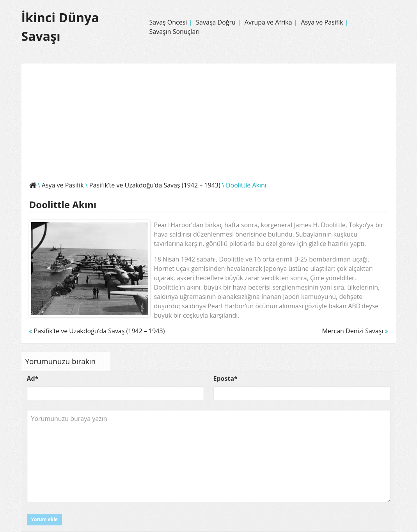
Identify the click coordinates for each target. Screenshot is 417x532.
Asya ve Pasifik (322, 22)
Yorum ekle (44, 519)
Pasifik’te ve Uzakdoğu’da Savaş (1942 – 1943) (155, 185)
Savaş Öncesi (168, 22)
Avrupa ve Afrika (268, 22)
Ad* (33, 378)
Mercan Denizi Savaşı (353, 331)
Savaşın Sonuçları (174, 32)
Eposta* (225, 378)
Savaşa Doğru (216, 22)
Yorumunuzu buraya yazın (209, 456)
